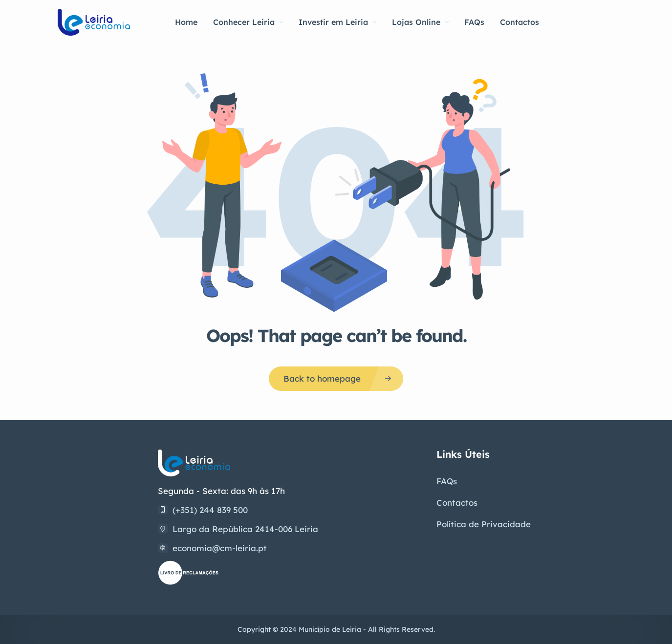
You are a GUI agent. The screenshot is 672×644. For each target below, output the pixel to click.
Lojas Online (420, 22)
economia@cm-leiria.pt (220, 548)
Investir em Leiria (337, 22)
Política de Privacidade (484, 524)
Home (186, 22)
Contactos (520, 22)
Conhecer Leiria (248, 22)
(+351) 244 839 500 (210, 510)
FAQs (474, 22)
